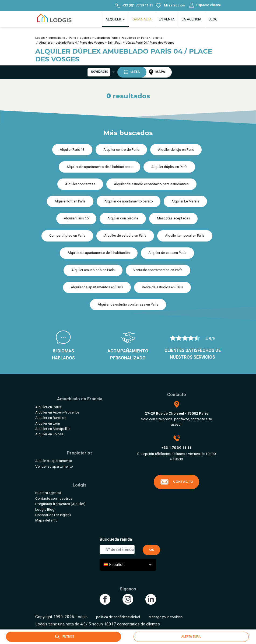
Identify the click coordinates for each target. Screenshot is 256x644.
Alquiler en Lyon (48, 423)
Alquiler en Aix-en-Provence (57, 412)
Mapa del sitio (46, 520)
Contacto (177, 482)
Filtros (64, 637)
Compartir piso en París (67, 235)
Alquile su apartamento (54, 461)
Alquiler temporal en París (185, 235)
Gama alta (142, 19)
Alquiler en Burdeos (51, 418)
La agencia (192, 19)
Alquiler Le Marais (185, 201)
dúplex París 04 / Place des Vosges (150, 43)
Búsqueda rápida (116, 539)
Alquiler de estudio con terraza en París (128, 304)
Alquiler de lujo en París (176, 150)
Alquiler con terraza (80, 184)
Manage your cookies (166, 617)
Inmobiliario (57, 38)
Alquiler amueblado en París (93, 270)
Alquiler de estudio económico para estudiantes (151, 184)
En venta (167, 19)
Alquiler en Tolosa (49, 434)
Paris (72, 38)
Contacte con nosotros (54, 498)
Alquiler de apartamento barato (129, 201)
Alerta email (191, 637)
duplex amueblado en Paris (99, 38)
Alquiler (115, 19)
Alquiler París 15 (76, 218)
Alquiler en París (48, 407)
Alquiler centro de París (121, 150)
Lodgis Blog (45, 509)
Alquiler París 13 (72, 150)
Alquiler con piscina (123, 218)
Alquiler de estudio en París (125, 235)
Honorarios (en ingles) (53, 515)
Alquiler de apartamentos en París (97, 287)
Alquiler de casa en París (167, 253)
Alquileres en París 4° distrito (142, 38)
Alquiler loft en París (70, 201)
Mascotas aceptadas (173, 218)
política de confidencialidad (118, 617)
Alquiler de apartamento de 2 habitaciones (99, 167)
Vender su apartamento (54, 466)
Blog (213, 19)
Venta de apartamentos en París (158, 270)
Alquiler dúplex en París (169, 167)
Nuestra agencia (48, 493)
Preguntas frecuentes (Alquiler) (60, 504)
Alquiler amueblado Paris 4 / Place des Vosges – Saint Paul (80, 43)
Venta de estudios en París (162, 287)
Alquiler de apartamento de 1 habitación (99, 253)
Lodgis (40, 38)
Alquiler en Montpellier (53, 429)
